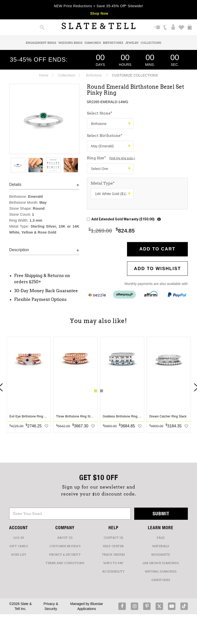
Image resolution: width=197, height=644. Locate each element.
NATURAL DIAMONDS (161, 571)
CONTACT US (114, 538)
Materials (161, 546)
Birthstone (94, 75)
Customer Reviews (65, 546)
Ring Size (111, 158)
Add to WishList (158, 269)
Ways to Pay (113, 563)
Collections (151, 43)
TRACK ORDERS (114, 555)
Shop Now (99, 13)
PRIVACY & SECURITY (65, 555)
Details (15, 184)
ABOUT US (65, 538)
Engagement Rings (41, 43)
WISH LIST (19, 555)
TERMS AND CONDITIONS (65, 563)
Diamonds (93, 43)
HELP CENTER (113, 546)
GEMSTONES (161, 580)
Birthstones (113, 43)
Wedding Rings (70, 43)
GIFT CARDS (19, 546)
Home (44, 75)
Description (19, 250)
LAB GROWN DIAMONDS (161, 563)
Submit (161, 513)
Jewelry (132, 43)
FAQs (161, 538)
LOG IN (19, 538)
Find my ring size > (122, 158)
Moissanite (161, 555)
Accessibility (114, 571)
